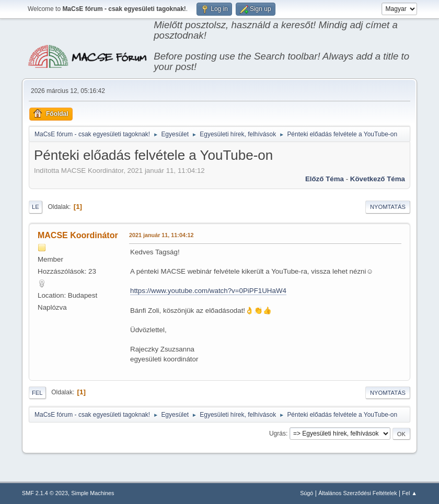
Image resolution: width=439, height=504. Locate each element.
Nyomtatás (388, 207)
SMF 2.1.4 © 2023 (45, 493)
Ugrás (278, 433)
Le (36, 207)
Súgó (307, 493)
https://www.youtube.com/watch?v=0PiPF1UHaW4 (208, 291)
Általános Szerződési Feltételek (357, 493)
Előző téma (325, 179)
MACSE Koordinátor (78, 235)
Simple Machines (93, 493)
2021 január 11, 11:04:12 (161, 235)
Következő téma (378, 179)
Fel (37, 393)
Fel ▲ (409, 493)
